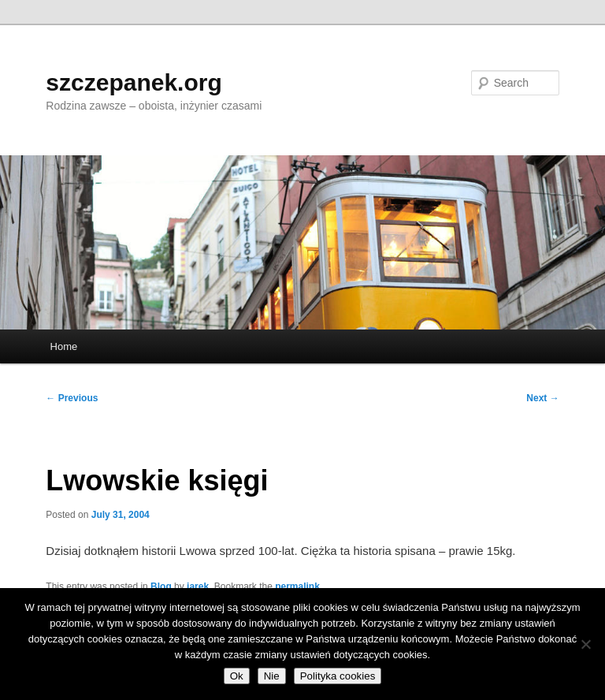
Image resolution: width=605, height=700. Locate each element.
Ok (237, 676)
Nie (272, 676)
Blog (161, 586)
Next (542, 398)
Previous (72, 398)
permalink (297, 586)
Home (64, 346)
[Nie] (585, 644)
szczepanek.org (134, 82)
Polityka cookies (338, 676)
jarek (198, 586)
